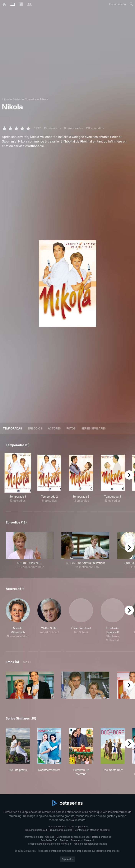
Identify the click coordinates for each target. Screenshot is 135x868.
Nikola (44, 99)
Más (26, 662)
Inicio (5, 99)
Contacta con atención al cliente (92, 830)
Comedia (30, 99)
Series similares (93, 428)
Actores (54, 428)
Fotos (71, 428)
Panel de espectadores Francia (90, 844)
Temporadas (12, 428)
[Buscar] (131, 4)
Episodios (35, 428)
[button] (18, 620)
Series (17, 99)
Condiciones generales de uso (73, 837)
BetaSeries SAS (49, 840)
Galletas (50, 837)
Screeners (76, 840)
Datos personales (102, 837)
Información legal (33, 837)
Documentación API (36, 830)
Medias (64, 840)
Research (89, 840)
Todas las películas (78, 826)
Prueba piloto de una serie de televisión (49, 844)
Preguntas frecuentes (60, 830)
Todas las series (56, 826)
